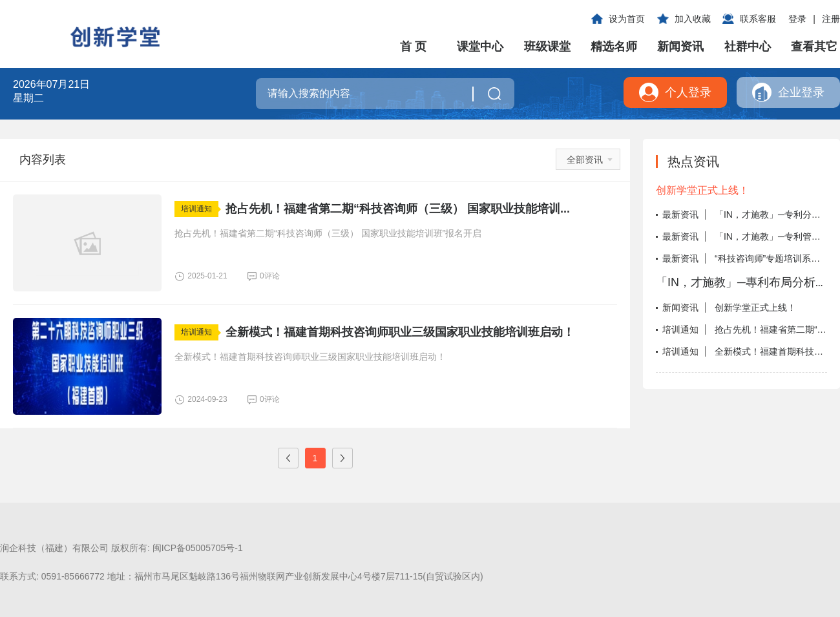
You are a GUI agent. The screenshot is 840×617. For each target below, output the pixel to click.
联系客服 (758, 19)
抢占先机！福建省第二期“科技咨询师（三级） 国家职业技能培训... (398, 209)
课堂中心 (480, 47)
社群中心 (748, 47)
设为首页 (627, 19)
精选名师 (614, 47)
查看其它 (814, 47)
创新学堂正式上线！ (702, 190)
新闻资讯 (680, 47)
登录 (797, 19)
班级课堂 (547, 47)
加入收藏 (693, 19)
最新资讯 (680, 214)
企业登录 (801, 92)
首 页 (413, 47)
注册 (831, 19)
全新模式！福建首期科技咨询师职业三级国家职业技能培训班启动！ (400, 332)
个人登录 (688, 92)
